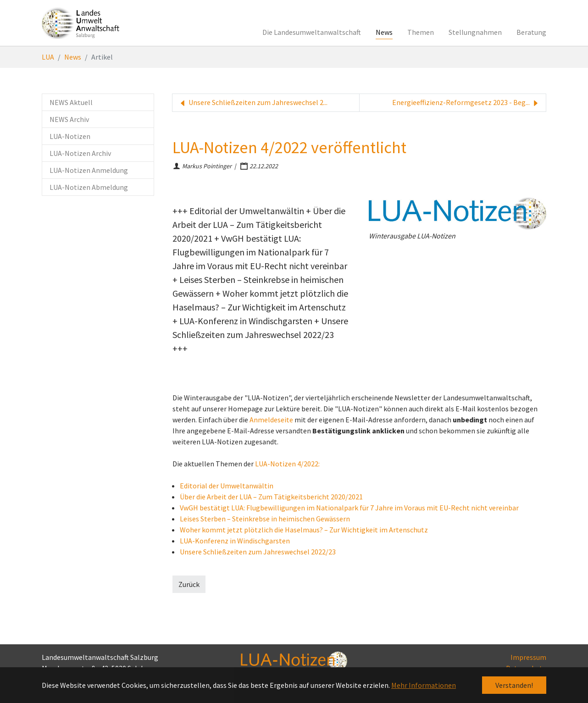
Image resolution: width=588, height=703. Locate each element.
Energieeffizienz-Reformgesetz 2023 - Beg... (466, 103)
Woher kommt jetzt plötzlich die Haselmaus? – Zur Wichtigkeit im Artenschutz (304, 530)
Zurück (189, 584)
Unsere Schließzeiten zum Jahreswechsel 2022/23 (258, 552)
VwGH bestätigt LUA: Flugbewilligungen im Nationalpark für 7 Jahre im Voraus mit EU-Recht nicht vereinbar (349, 508)
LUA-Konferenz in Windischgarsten (235, 541)
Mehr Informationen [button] (424, 685)
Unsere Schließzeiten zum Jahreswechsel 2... (253, 103)
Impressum (528, 657)
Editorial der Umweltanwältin (227, 486)
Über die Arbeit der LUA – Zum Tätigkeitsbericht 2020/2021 (271, 497)
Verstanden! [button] (514, 685)
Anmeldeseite (271, 420)
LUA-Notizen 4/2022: (287, 464)
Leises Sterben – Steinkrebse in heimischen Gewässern (265, 519)
